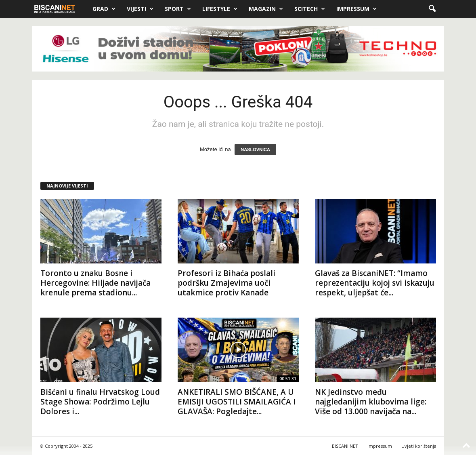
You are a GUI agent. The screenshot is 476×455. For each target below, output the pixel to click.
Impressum (356, 9)
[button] (432, 9)
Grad (104, 9)
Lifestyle (220, 9)
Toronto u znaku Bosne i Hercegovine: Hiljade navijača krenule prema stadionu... (95, 283)
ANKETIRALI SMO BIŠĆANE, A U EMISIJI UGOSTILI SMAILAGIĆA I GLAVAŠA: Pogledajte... (237, 402)
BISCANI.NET (345, 446)
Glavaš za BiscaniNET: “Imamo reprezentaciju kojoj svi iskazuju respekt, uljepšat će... (375, 283)
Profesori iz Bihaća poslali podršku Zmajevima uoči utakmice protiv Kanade (226, 283)
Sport (178, 9)
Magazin (266, 9)
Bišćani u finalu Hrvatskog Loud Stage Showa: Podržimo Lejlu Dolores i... (100, 402)
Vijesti (140, 9)
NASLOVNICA (255, 150)
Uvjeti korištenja (419, 446)
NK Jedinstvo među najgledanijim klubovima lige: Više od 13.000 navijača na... (371, 402)
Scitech (310, 9)
